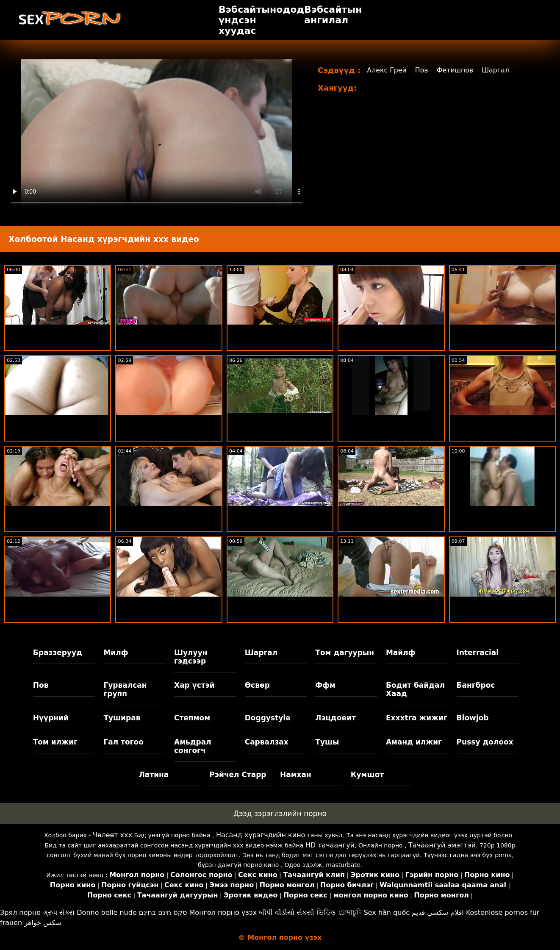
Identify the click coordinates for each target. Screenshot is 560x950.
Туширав (122, 718)
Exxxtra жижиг (417, 718)
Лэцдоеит (335, 718)
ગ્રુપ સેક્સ (59, 912)
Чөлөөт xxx (112, 835)
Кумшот (367, 775)
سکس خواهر (43, 923)
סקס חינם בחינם (163, 912)
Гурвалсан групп (125, 689)
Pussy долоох (485, 742)
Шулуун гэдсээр (191, 657)
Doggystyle (268, 718)
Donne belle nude (107, 912)
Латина (154, 775)
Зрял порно (20, 912)
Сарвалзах (267, 742)
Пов (422, 70)
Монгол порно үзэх (223, 912)
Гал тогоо (123, 742)
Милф (116, 653)
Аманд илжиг (414, 742)
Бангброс (476, 685)
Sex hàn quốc (387, 912)
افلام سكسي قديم (438, 912)
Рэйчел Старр (238, 775)
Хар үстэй (194, 685)
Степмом (192, 718)
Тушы (327, 742)
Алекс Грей (387, 70)
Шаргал (497, 70)
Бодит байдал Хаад (415, 689)
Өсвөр (257, 685)
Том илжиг (55, 742)
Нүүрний (51, 718)
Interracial (478, 653)
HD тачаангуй (330, 845)
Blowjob (473, 718)
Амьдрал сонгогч (193, 746)
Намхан (296, 775)
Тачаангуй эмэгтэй (442, 845)
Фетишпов (456, 70)
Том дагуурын (345, 653)
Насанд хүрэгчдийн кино (261, 835)
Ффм (325, 685)
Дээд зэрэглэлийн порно (280, 814)
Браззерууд (58, 653)
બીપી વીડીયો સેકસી (287, 912)
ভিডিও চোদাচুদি (339, 912)
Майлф (401, 653)
